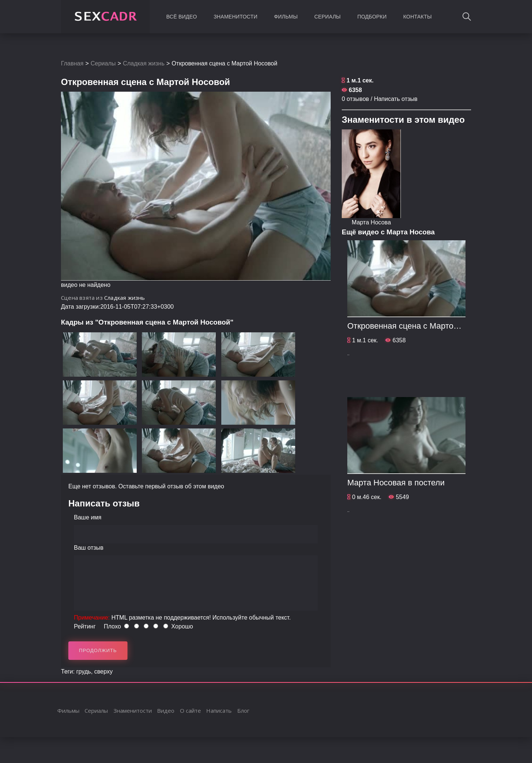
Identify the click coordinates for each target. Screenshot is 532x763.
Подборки (372, 17)
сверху (103, 672)
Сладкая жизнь (144, 63)
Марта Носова (371, 222)
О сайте (190, 711)
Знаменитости (236, 17)
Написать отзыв (396, 99)
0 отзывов (355, 99)
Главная (72, 63)
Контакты (417, 17)
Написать (219, 711)
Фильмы (286, 17)
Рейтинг (85, 626)
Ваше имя (88, 517)
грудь (83, 672)
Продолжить (98, 650)
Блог (243, 711)
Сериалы (328, 17)
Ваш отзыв (89, 548)
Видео (166, 711)
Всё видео (182, 17)
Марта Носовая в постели (396, 483)
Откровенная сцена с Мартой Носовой (420, 326)
